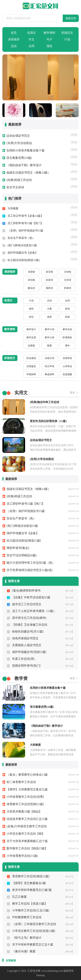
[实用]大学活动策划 (19, 143)
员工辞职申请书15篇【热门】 (25, 223)
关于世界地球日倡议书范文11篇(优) (30, 570)
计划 (67, 39)
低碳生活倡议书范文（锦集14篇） (28, 173)
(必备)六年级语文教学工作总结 (27, 826)
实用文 (32, 33)
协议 (31, 317)
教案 (49, 346)
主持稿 (68, 272)
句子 (49, 39)
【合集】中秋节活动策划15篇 (31, 597)
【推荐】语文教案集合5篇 (29, 883)
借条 (49, 317)
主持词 (68, 280)
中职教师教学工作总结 (27, 917)
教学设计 (31, 329)
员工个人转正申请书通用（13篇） (34, 611)
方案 (49, 309)
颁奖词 (49, 288)
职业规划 (31, 358)
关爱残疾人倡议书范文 (27, 645)
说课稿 (31, 346)
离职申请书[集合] (18, 548)
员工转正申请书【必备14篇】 (25, 216)
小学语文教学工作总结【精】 (26, 834)
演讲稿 (31, 272)
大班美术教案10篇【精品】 (24, 812)
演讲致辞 (14, 39)
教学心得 (49, 337)
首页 (14, 33)
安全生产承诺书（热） (21, 238)
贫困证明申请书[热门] (26, 666)
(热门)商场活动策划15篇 (22, 245)
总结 (14, 46)
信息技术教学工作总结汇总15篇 (27, 819)
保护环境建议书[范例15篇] (29, 652)
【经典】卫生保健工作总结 (30, 625)
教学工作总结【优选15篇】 (30, 904)
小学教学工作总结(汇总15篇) (31, 910)
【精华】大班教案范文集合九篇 (27, 789)
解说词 (31, 288)
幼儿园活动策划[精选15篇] (24, 260)
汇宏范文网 (34, 971)
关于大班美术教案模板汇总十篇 (27, 841)
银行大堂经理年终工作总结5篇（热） (31, 563)
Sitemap (40, 975)
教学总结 (67, 329)
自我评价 (67, 358)
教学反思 (31, 337)
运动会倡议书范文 (18, 136)
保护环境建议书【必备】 (23, 253)
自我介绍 (49, 358)
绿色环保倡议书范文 (25, 638)
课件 (67, 346)
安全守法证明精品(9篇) (22, 555)
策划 (67, 309)
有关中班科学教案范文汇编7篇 (32, 890)
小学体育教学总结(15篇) (22, 856)
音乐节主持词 (15, 187)
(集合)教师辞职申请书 (26, 591)
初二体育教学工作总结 (21, 782)
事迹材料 (49, 374)
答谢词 (68, 288)
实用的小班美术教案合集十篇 (25, 150)
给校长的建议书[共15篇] (28, 631)
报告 (49, 46)
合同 (32, 46)
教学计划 (49, 329)
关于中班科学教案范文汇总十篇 (33, 944)
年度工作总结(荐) (23, 659)
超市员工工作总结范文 (27, 604)
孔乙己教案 (19, 897)
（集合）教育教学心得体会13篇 (27, 775)
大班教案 (13, 208)
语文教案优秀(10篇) (19, 158)
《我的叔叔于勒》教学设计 (24, 165)
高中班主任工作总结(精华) (29, 618)
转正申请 (49, 366)
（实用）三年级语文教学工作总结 (34, 924)
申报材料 (31, 374)
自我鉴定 (31, 366)
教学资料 (49, 33)
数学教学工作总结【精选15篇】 (27, 848)
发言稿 (49, 272)
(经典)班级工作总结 (19, 180)
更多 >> (74, 393)
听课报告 (67, 337)
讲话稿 (31, 280)
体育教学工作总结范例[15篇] (25, 804)
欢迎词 (49, 280)
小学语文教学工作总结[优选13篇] (34, 931)
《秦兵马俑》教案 (24, 951)
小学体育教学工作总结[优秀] (25, 797)
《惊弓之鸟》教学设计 (27, 938)
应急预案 (67, 374)
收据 (67, 317)
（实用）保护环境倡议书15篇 (25, 231)
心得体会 (67, 366)
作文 (32, 39)
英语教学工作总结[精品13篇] (31, 876)
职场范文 (67, 33)
